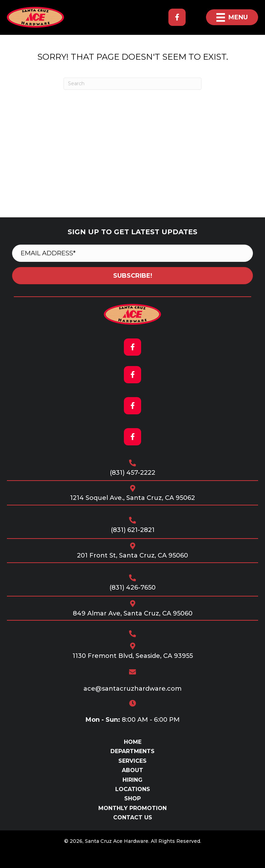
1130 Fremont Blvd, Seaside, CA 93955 (133, 656)
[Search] (132, 84)
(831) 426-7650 (132, 588)
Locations (133, 789)
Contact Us (133, 817)
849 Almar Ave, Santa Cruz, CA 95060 (133, 613)
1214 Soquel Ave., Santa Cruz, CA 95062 (132, 498)
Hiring (132, 780)
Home (133, 742)
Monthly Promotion (132, 808)
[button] (177, 17)
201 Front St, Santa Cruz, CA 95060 (132, 555)
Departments (132, 751)
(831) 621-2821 (133, 530)
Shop (132, 798)
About (132, 770)
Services (132, 761)
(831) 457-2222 (132, 473)
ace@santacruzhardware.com (132, 689)
